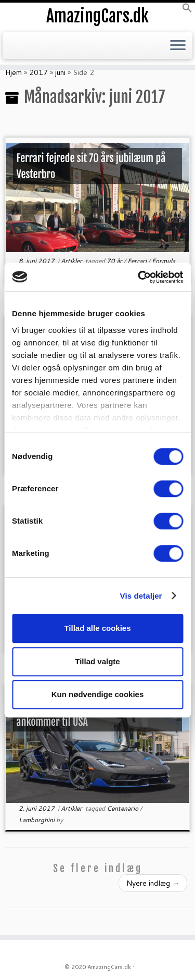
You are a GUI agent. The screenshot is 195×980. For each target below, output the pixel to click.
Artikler (72, 261)
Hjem (14, 72)
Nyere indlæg (153, 883)
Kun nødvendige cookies (98, 694)
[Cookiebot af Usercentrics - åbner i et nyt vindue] (139, 277)
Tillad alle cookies (97, 628)
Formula (164, 261)
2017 (38, 72)
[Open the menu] (178, 46)
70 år (115, 261)
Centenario (123, 808)
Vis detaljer (141, 596)
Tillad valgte (97, 661)
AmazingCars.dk (97, 16)
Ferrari (138, 261)
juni (60, 72)
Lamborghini (37, 820)
